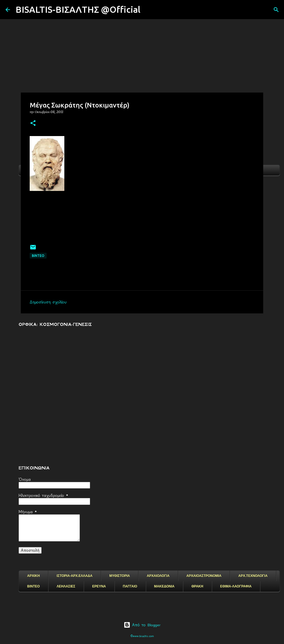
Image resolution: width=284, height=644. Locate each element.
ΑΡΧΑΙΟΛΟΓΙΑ (158, 576)
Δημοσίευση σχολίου (48, 302)
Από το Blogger (142, 625)
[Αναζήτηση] (148, 10)
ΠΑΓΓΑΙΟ (130, 586)
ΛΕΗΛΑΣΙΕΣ (66, 586)
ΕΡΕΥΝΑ (99, 586)
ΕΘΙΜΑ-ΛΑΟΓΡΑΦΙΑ (236, 586)
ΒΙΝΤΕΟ (38, 256)
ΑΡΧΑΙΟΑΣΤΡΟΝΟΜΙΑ (204, 576)
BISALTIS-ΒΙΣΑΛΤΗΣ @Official (78, 9)
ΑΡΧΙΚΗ (33, 576)
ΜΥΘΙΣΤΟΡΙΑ (120, 576)
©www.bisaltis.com (142, 636)
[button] (33, 123)
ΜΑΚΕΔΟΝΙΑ (164, 586)
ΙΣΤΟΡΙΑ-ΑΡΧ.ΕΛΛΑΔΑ (74, 576)
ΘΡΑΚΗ (197, 586)
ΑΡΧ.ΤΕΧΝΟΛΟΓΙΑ (253, 576)
